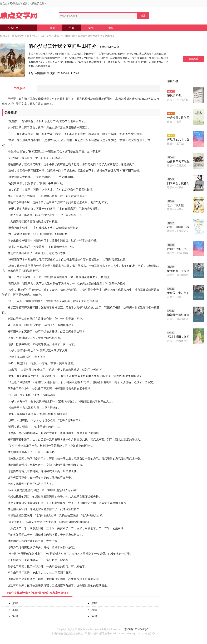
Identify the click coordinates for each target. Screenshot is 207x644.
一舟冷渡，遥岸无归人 (178, 118)
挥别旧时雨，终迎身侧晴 (178, 337)
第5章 (15, 616)
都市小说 (32, 36)
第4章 (95, 610)
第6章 (95, 616)
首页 (52, 28)
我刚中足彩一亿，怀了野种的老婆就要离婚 (178, 249)
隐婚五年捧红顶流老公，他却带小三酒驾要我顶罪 (178, 315)
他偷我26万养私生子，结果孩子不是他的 (178, 162)
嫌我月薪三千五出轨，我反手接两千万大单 (178, 271)
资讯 (110, 28)
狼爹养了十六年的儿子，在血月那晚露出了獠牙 (178, 293)
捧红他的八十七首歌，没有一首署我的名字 (178, 140)
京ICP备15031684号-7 (136, 629)
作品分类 (13, 28)
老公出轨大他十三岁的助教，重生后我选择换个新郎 (178, 206)
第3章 (15, 610)
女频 (91, 28)
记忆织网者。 (175, 96)
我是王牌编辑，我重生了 (178, 227)
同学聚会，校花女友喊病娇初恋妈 (178, 184)
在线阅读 (194, 59)
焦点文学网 (18, 36)
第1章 (15, 603)
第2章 (95, 603)
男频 (72, 28)
